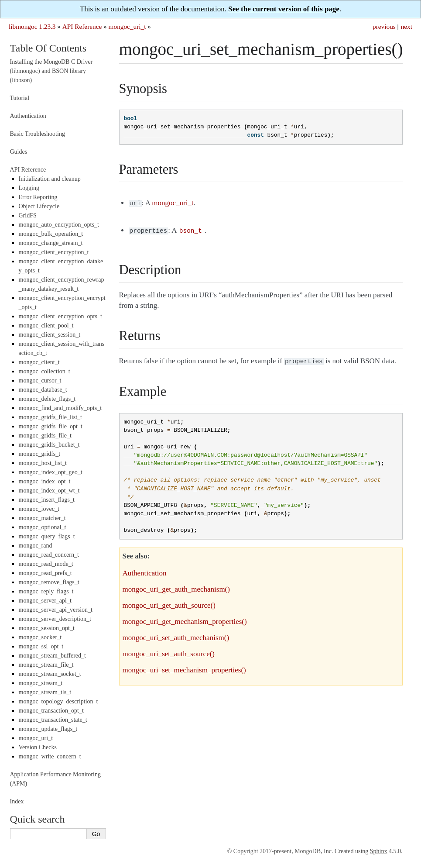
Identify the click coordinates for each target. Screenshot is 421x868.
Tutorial (20, 98)
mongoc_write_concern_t (50, 756)
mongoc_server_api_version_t (56, 610)
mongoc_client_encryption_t (54, 252)
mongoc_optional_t (43, 527)
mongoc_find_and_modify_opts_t (60, 408)
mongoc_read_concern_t (49, 555)
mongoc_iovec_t (39, 509)
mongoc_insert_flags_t (47, 500)
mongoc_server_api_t (45, 601)
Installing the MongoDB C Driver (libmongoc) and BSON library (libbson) (51, 71)
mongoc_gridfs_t (40, 454)
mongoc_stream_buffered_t (52, 656)
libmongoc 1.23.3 (32, 26)
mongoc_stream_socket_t (50, 674)
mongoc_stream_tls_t (45, 692)
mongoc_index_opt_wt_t (49, 491)
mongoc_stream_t (41, 683)
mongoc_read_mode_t (46, 564)
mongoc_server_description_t (55, 619)
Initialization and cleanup (50, 179)
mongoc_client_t (39, 362)
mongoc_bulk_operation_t (51, 234)
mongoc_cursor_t (40, 381)
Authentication (28, 116)
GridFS (28, 215)
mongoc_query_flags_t (47, 536)
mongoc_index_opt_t (45, 481)
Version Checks (38, 747)
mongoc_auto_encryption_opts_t (59, 225)
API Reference (82, 26)
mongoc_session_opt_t (47, 628)
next (407, 26)
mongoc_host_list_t (43, 463)
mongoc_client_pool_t (46, 325)
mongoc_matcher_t (42, 518)
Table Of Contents (48, 48)
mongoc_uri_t (127, 26)
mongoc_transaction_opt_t (51, 711)
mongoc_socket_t (40, 637)
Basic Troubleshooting (38, 134)
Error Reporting (38, 197)
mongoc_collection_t (44, 371)
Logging (29, 188)
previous (384, 26)
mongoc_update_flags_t (48, 729)
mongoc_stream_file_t (46, 665)
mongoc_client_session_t (50, 335)
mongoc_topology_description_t (58, 701)
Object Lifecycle (39, 206)
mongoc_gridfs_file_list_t (50, 417)
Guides (19, 152)
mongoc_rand (36, 546)
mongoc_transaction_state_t (53, 720)
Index (17, 801)
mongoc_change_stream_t (51, 243)
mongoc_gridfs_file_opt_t (51, 426)
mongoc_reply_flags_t (46, 591)
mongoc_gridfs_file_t (45, 436)
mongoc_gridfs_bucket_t (49, 445)
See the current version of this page (284, 9)
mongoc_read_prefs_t (45, 573)
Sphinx (379, 851)
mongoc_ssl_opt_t (41, 646)
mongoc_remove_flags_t (49, 582)
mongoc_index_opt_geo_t (51, 472)
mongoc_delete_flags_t (47, 399)
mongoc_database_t (43, 390)
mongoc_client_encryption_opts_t (60, 316)
